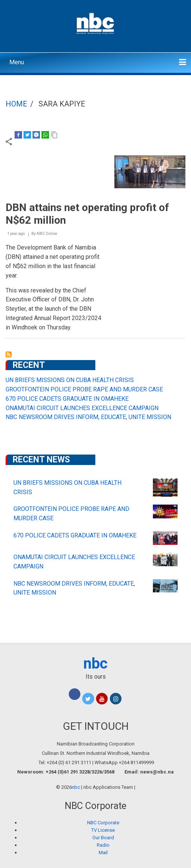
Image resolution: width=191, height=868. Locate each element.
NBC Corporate (103, 823)
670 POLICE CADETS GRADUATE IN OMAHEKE (67, 399)
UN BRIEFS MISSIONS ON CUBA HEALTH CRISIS (70, 380)
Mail (103, 852)
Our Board (103, 838)
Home (16, 104)
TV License (103, 830)
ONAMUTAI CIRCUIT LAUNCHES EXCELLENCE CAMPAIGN (82, 408)
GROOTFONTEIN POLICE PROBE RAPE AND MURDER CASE (84, 389)
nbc (95, 664)
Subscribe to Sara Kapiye (9, 354)
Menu (17, 62)
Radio (103, 845)
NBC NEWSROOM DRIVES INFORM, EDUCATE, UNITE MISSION (88, 417)
